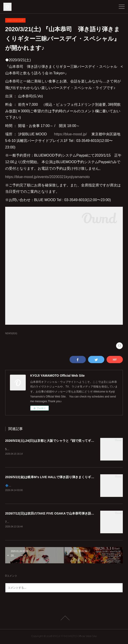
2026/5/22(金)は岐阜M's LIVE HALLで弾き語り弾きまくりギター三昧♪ (55, 477)
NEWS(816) (11, 333)
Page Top (64, 619)
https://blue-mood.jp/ (71, 134)
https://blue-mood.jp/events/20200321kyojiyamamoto (47, 177)
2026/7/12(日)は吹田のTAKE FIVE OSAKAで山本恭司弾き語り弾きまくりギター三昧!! (66, 514)
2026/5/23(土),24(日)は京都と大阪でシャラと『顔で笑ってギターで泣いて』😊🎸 (63, 441)
